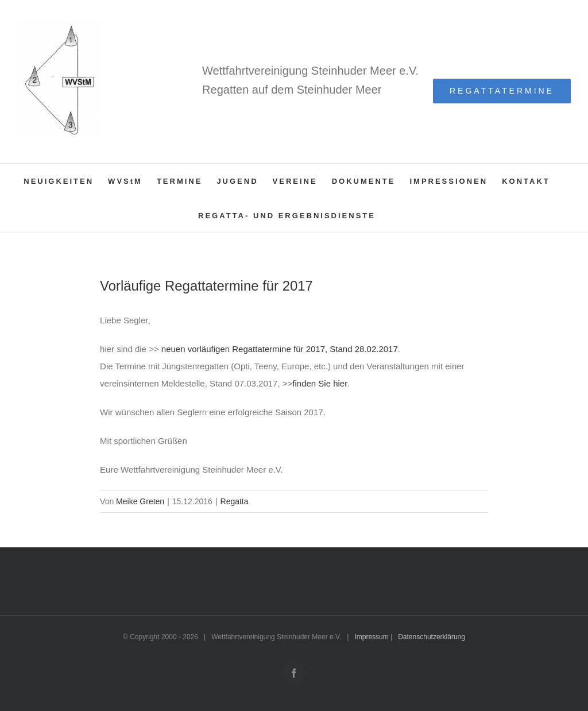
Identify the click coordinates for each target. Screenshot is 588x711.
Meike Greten (140, 501)
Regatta (235, 501)
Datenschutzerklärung (432, 637)
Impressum (371, 637)
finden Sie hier (320, 383)
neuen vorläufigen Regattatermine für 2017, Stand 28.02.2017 (278, 349)
